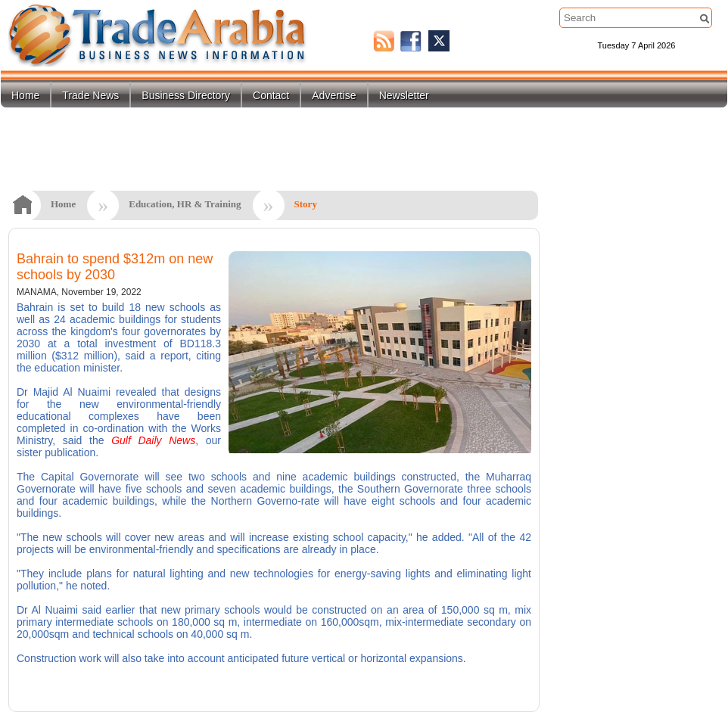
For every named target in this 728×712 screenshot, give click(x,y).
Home (25, 95)
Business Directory (186, 95)
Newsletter (404, 95)
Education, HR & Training (185, 204)
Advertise (334, 95)
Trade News (90, 95)
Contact (271, 95)
